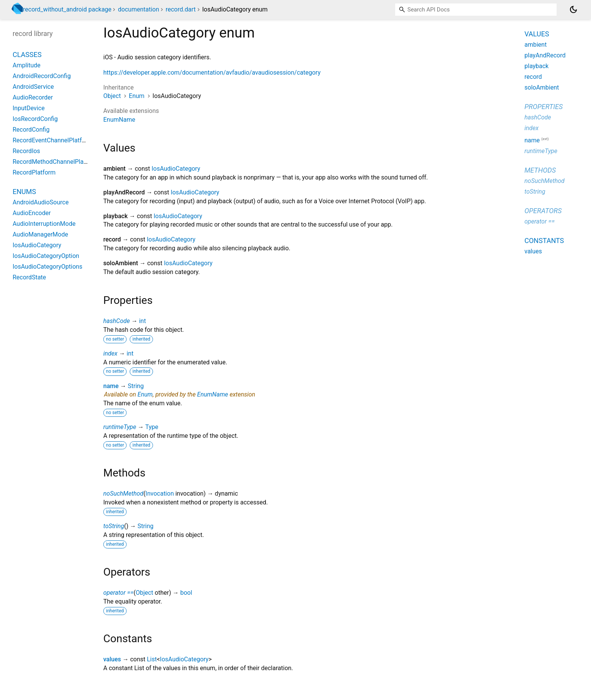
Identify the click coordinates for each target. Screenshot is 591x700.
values (112, 659)
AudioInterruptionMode (44, 224)
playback (536, 66)
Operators (543, 211)
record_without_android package (67, 9)
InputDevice (29, 108)
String (136, 386)
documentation (138, 9)
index (110, 353)
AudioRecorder (33, 97)
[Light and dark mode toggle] (573, 10)
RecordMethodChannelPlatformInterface (68, 162)
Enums (24, 192)
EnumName (119, 120)
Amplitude (27, 65)
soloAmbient (542, 87)
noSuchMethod (123, 494)
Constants (544, 241)
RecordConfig (31, 130)
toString (114, 526)
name (111, 386)
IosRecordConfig (35, 119)
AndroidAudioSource (41, 202)
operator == (118, 593)
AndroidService (33, 87)
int (142, 321)
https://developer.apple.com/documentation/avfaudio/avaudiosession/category (212, 73)
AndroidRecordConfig (42, 76)
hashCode (116, 321)
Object (112, 96)
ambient (536, 45)
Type (152, 427)
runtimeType (120, 427)
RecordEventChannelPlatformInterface (65, 140)
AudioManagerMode (40, 234)
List (152, 659)
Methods (540, 170)
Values (537, 34)
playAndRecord (545, 55)
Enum (137, 96)
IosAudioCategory (176, 169)
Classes (27, 55)
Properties (544, 107)
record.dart (181, 9)
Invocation (160, 494)
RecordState (29, 277)
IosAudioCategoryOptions (47, 267)
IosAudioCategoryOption (46, 256)
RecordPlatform (34, 172)
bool (186, 593)
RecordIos (26, 151)
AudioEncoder (32, 213)
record (533, 77)
